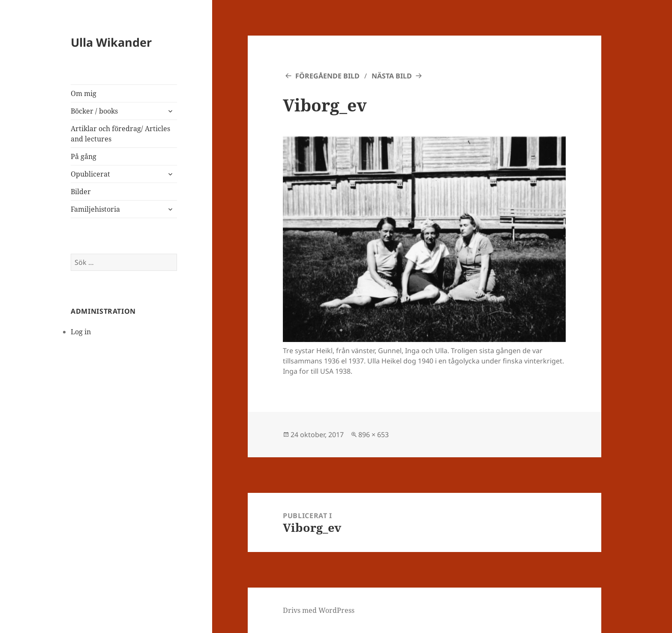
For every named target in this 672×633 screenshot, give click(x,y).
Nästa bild (392, 76)
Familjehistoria (95, 209)
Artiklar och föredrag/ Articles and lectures (120, 134)
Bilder (81, 192)
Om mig (84, 93)
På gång (84, 156)
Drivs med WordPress (319, 610)
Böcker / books (94, 111)
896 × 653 (373, 435)
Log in (81, 332)
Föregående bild (327, 76)
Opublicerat (90, 174)
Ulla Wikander (111, 42)
